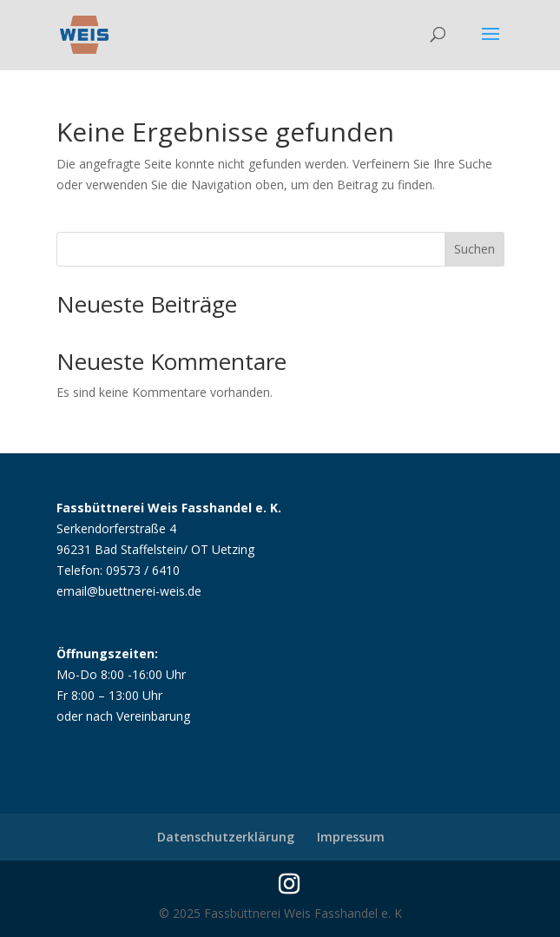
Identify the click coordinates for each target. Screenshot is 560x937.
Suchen (474, 249)
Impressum (351, 837)
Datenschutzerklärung (226, 837)
